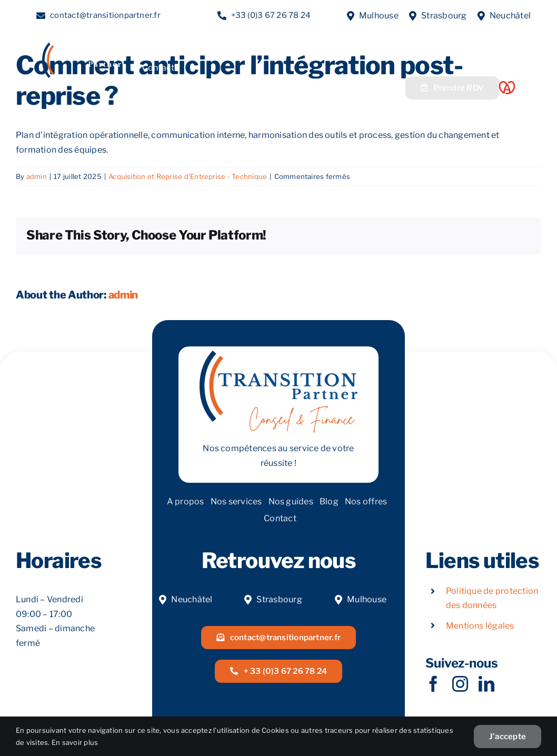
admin (37, 176)
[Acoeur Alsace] (507, 85)
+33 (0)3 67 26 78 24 (271, 15)
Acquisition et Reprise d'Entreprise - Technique (188, 176)
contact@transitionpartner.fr (105, 15)
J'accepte (508, 737)
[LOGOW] (82, 47)
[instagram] (460, 684)
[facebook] (433, 684)
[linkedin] (486, 684)
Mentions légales (480, 626)
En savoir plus (75, 742)
